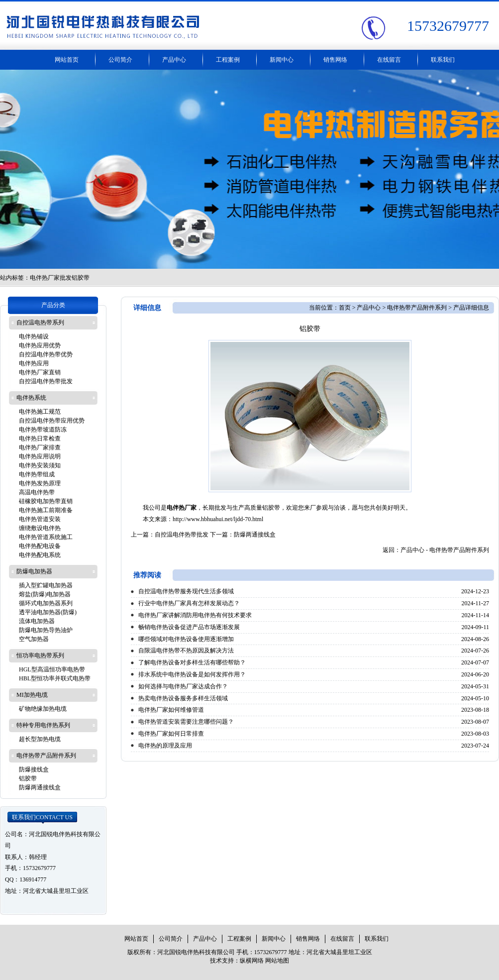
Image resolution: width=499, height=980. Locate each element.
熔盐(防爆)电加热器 (45, 594)
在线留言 (389, 60)
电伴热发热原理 (40, 483)
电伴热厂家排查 (40, 447)
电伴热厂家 (182, 508)
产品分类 (53, 305)
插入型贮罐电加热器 (46, 585)
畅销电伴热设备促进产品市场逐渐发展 (189, 627)
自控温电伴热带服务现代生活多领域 (186, 591)
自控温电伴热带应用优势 (52, 421)
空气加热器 (34, 639)
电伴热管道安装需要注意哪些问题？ (186, 722)
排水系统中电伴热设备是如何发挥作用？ (192, 674)
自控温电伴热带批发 (182, 535)
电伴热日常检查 (40, 438)
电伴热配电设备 (40, 546)
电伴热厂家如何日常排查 (171, 734)
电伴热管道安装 (40, 519)
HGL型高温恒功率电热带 (52, 669)
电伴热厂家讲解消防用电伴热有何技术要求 (195, 615)
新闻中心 (282, 60)
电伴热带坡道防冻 (43, 430)
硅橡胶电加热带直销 (46, 501)
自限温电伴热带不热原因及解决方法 (186, 651)
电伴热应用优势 (40, 345)
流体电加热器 (37, 621)
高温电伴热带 (37, 492)
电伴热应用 (34, 363)
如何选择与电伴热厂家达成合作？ (183, 686)
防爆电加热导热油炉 (46, 630)
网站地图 (277, 961)
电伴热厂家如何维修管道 (171, 710)
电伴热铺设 (34, 336)
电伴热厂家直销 (40, 372)
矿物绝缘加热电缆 (43, 709)
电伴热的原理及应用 (165, 746)
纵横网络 (252, 961)
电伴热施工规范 (40, 412)
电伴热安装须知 (40, 465)
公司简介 (120, 60)
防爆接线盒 (34, 769)
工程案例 (228, 60)
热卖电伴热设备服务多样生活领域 (183, 698)
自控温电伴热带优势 (46, 354)
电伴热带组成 (37, 474)
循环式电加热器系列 (46, 603)
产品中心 (174, 60)
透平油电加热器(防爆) (48, 612)
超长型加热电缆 (40, 739)
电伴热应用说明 (40, 456)
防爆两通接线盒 (255, 535)
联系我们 (443, 60)
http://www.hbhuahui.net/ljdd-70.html (218, 519)
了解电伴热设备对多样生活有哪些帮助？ (192, 662)
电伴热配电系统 (40, 555)
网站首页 (67, 60)
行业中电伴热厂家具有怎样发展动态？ (189, 603)
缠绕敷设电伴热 (40, 528)
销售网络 (335, 60)
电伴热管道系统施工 (46, 537)
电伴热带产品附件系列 (417, 308)
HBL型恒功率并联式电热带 (55, 678)
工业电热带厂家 (249, 169)
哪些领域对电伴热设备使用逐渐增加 (186, 639)
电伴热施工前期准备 (46, 510)
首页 (345, 308)
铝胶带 (28, 778)
